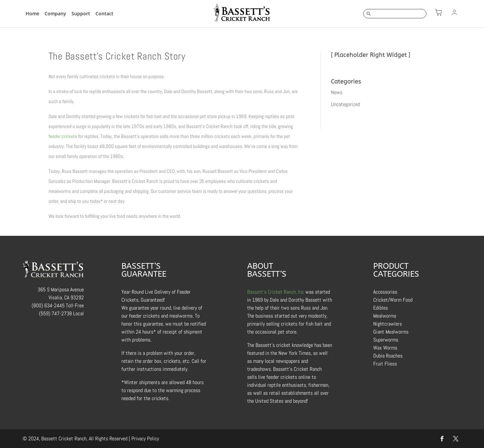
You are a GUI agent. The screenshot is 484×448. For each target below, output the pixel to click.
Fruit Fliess (385, 364)
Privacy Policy (145, 439)
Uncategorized (345, 104)
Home (32, 13)
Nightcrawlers (388, 324)
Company (55, 13)
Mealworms (385, 316)
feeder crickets (63, 136)
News (337, 92)
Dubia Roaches (388, 356)
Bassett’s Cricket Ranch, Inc (276, 292)
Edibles (381, 308)
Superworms (386, 340)
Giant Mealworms (391, 332)
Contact (104, 13)
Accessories (385, 292)
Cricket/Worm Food (393, 300)
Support (81, 13)
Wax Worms (385, 348)
